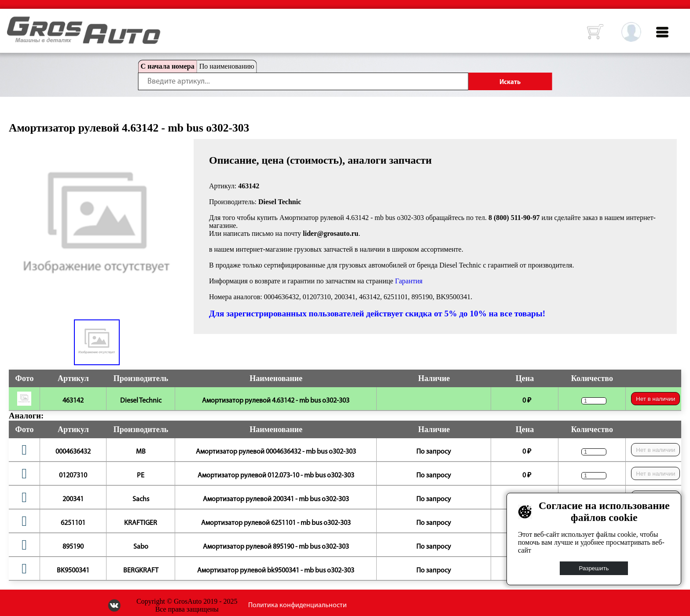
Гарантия (409, 281)
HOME (14, 22)
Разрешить (594, 568)
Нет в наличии (655, 399)
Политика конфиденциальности (297, 605)
